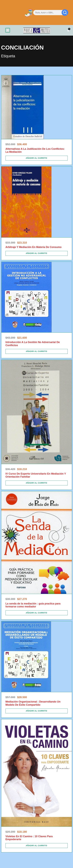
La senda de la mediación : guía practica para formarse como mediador (33, 605)
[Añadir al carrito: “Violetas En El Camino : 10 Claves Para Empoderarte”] (37, 846)
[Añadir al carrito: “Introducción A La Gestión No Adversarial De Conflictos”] (37, 351)
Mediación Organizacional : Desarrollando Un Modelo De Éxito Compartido (33, 703)
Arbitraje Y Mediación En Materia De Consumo (34, 247)
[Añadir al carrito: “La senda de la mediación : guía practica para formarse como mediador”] (37, 613)
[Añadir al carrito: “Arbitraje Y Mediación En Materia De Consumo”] (37, 253)
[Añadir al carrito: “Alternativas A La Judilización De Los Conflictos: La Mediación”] (37, 158)
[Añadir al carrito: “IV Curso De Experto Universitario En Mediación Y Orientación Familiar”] (37, 483)
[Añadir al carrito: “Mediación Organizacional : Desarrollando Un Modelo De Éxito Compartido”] (37, 711)
